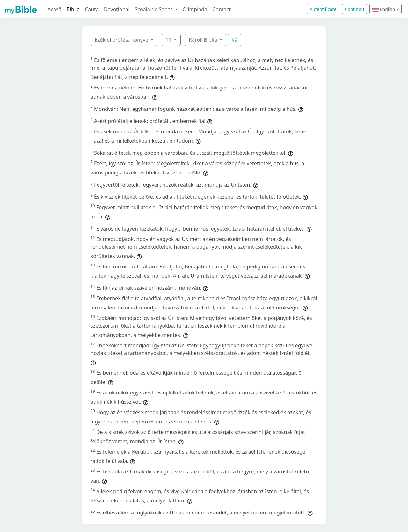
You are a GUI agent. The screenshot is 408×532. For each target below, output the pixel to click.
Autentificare (323, 9)
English (384, 9)
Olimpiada (195, 9)
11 (169, 40)
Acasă (55, 9)
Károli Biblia (204, 40)
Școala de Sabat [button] (154, 9)
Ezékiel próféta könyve (122, 40)
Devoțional (117, 9)
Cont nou (354, 9)
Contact (222, 9)
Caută (92, 9)
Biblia (73, 9)
